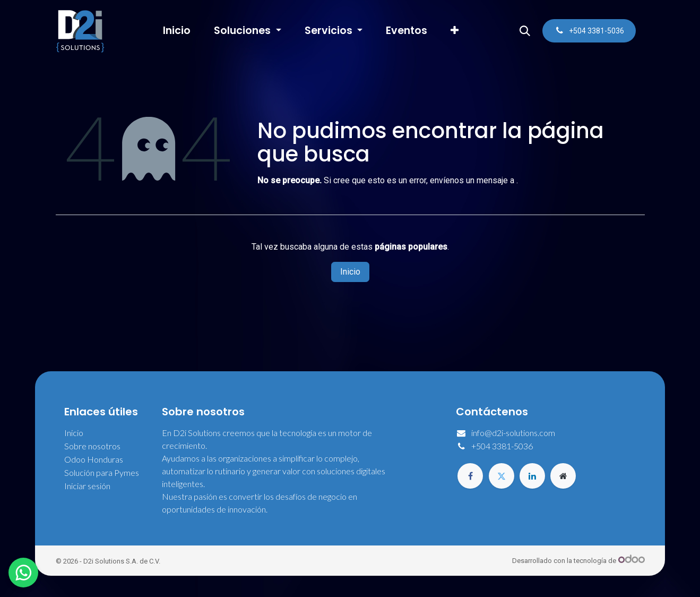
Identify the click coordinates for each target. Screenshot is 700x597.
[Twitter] (502, 476)
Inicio (350, 272)
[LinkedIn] (532, 476)
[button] (525, 31)
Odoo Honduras (94, 459)
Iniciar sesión (87, 486)
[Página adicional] (563, 476)
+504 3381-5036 (502, 446)
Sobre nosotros (92, 446)
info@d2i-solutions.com (513, 433)
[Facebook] (470, 476)
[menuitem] (177, 31)
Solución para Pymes (102, 472)
